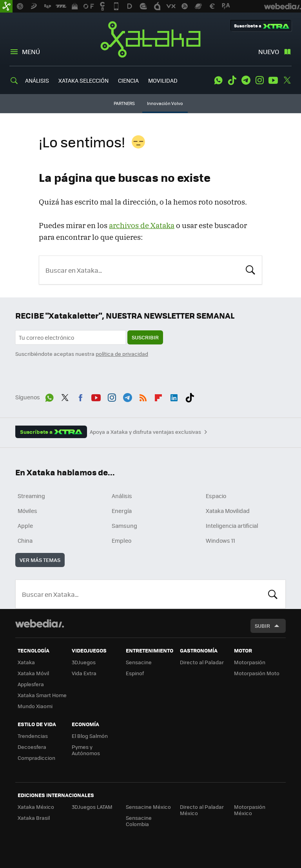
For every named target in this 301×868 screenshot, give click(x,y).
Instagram (259, 80)
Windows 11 (220, 540)
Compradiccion (36, 758)
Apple (25, 526)
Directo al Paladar (202, 662)
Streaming (31, 496)
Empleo (121, 540)
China (25, 540)
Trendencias (33, 736)
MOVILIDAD (163, 80)
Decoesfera (32, 747)
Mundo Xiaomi (35, 706)
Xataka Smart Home (42, 695)
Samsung (124, 526)
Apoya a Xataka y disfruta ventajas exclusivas (145, 432)
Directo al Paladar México (202, 810)
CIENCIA (128, 80)
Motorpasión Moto (257, 673)
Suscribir (145, 337)
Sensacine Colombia (139, 821)
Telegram (246, 80)
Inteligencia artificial (232, 526)
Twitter (287, 80)
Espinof (135, 673)
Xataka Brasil (34, 818)
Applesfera (31, 684)
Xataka (150, 39)
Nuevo (269, 52)
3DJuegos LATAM (92, 807)
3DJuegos (84, 662)
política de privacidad (122, 354)
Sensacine (139, 662)
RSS (143, 396)
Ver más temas (40, 560)
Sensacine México (148, 807)
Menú (31, 52)
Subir (262, 626)
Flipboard (158, 396)
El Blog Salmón (90, 736)
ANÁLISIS (37, 80)
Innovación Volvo (165, 103)
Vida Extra (84, 673)
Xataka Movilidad (228, 511)
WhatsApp (218, 80)
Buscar (250, 269)
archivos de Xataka (142, 225)
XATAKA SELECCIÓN (83, 80)
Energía (122, 511)
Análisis (122, 496)
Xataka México (36, 807)
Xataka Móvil (33, 673)
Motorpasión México (250, 810)
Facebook (80, 396)
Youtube (273, 80)
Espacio (216, 496)
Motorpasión (250, 662)
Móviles (27, 511)
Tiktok (232, 80)
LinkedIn (174, 396)
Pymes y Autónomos (86, 750)
